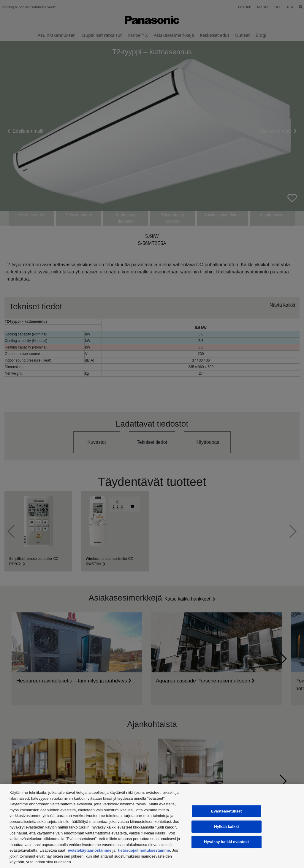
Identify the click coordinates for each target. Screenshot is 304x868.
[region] (152, 826)
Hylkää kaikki (226, 827)
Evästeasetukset (227, 811)
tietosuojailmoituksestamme (144, 850)
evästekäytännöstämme (90, 850)
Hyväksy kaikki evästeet (226, 842)
